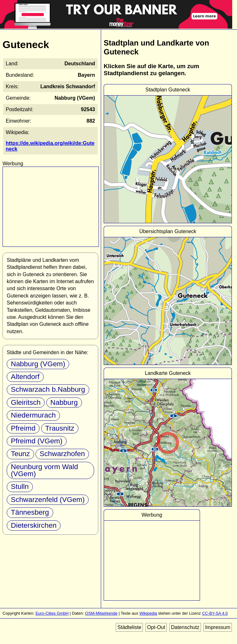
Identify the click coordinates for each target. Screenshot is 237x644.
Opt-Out (156, 627)
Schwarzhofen (62, 454)
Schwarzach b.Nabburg (48, 389)
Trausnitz (60, 428)
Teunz (20, 454)
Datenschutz (185, 627)
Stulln (20, 487)
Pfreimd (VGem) (37, 441)
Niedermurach (33, 415)
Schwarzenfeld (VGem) (48, 500)
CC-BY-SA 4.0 (215, 613)
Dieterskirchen (34, 525)
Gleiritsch (26, 402)
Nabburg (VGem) (38, 364)
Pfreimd (23, 428)
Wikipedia (148, 613)
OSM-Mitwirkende (101, 613)
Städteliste (129, 627)
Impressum (218, 627)
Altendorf (25, 377)
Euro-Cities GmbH (52, 613)
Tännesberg (30, 512)
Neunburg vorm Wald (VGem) (44, 470)
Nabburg (64, 402)
